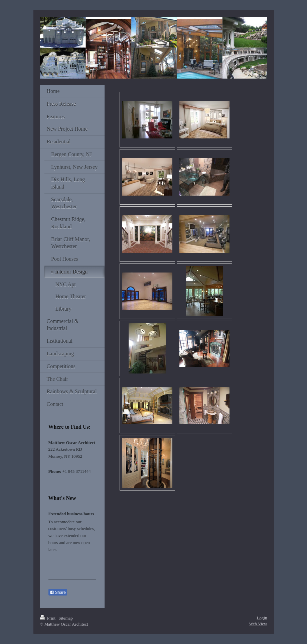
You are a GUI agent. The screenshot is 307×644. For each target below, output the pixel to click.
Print (48, 618)
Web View (258, 624)
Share (58, 593)
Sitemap (66, 618)
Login (262, 618)
